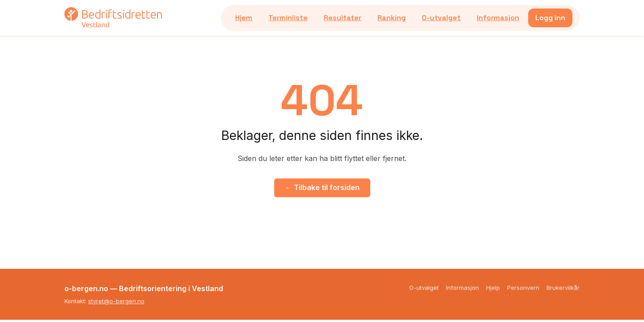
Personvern (523, 288)
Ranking (392, 18)
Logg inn (550, 18)
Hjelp (493, 288)
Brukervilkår (563, 288)
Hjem (244, 18)
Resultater (343, 18)
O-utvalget (441, 18)
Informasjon (498, 18)
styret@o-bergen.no (116, 301)
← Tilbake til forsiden (322, 187)
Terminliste (288, 18)
